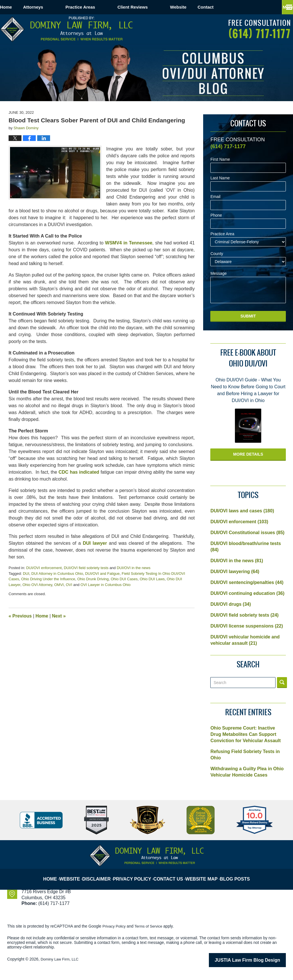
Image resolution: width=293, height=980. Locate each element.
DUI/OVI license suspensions (247, 626)
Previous (20, 616)
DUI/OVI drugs (230, 604)
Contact (239, 7)
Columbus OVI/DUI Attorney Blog (66, 29)
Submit (248, 316)
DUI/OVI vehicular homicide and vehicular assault (245, 640)
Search (282, 683)
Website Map (204, 874)
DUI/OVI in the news (134, 568)
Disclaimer (102, 874)
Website (200, 7)
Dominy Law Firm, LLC (61, 959)
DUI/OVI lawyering (235, 572)
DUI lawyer (95, 543)
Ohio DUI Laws (152, 579)
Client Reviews (155, 7)
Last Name (220, 178)
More (282, 7)
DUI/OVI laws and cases (242, 511)
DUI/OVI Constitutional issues (247, 533)
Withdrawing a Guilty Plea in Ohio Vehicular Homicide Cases (247, 772)
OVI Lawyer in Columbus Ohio (105, 585)
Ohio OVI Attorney (37, 585)
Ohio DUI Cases (124, 579)
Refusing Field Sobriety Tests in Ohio (245, 755)
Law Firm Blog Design (259, 960)
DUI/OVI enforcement (44, 568)
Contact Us (171, 874)
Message (218, 274)
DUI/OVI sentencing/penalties (247, 582)
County (217, 254)
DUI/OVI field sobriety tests (86, 568)
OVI (69, 585)
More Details (248, 454)
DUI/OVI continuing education (247, 593)
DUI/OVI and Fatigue (102, 574)
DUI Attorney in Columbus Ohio (57, 574)
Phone (216, 215)
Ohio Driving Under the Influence (48, 579)
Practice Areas (103, 7)
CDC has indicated (79, 472)
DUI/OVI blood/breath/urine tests (246, 547)
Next (59, 616)
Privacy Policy (136, 874)
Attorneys (56, 7)
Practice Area (222, 234)
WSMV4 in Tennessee (129, 243)
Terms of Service (151, 926)
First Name (220, 159)
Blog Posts (237, 874)
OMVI (59, 585)
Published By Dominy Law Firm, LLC (259, 29)
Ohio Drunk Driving (93, 579)
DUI (26, 574)
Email (215, 197)
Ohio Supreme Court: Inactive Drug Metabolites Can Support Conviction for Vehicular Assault (246, 734)
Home (17, 7)
